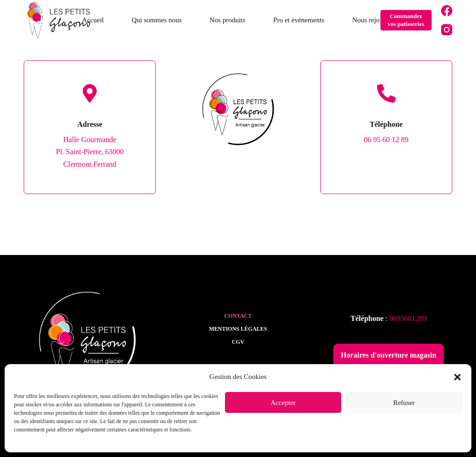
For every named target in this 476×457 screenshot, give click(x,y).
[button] (457, 377)
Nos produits (228, 20)
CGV (238, 342)
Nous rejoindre (373, 20)
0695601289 (408, 318)
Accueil (93, 20)
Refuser (404, 403)
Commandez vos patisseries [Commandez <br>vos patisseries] (406, 20)
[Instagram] (447, 30)
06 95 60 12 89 (386, 140)
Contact (238, 316)
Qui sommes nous (157, 20)
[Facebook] (447, 11)
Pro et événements (299, 20)
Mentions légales (238, 329)
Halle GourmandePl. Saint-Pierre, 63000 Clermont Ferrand (90, 152)
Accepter (283, 403)
